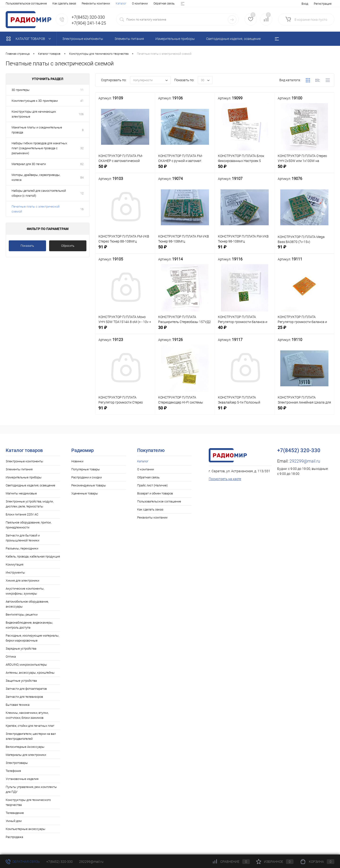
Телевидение (15, 813)
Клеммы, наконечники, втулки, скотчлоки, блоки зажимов (27, 715)
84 (82, 177)
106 (81, 114)
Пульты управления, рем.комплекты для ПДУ (31, 789)
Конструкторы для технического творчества (28, 802)
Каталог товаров (30, 39)
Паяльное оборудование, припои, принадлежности (28, 525)
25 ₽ (304, 331)
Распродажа (14, 837)
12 (82, 193)
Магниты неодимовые (21, 493)
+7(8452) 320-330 (59, 862)
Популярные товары (86, 469)
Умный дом (14, 821)
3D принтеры (21, 90)
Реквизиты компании (152, 517)
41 (82, 101)
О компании (30, 4)
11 (82, 90)
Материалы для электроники (26, 755)
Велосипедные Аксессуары (25, 747)
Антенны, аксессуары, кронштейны (30, 673)
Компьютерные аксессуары (25, 829)
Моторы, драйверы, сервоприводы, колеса (36, 177)
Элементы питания (19, 469)
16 (82, 209)
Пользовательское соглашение (159, 501)
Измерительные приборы (24, 477)
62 (82, 164)
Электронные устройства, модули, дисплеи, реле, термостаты (30, 504)
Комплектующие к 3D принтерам (35, 101)
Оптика (11, 657)
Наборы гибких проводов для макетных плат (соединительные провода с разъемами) (39, 148)
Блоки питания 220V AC (22, 514)
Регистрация (323, 4)
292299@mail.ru (305, 461)
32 (82, 148)
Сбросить (68, 246)
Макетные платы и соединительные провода (37, 130)
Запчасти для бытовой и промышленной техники (23, 538)
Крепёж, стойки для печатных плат (30, 726)
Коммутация (15, 564)
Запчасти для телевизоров (24, 697)
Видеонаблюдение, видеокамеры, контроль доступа (29, 625)
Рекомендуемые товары (89, 485)
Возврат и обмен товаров (121, 4)
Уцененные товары (85, 493)
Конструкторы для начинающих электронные (34, 114)
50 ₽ (125, 170)
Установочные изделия (22, 779)
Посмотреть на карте (225, 479)
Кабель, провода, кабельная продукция (33, 556)
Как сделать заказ (150, 509)
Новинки (77, 461)
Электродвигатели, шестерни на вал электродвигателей (31, 736)
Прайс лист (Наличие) (84, 4)
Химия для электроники (22, 581)
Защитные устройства (21, 681)
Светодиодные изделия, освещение (30, 485)
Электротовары (17, 763)
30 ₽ (185, 331)
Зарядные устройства (21, 649)
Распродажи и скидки (87, 477)
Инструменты (15, 572)
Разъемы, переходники (22, 548)
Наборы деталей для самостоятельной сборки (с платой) (39, 193)
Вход (305, 4)
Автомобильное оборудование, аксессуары (27, 604)
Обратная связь (54, 4)
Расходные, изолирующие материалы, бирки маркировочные (32, 638)
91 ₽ (125, 250)
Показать (27, 246)
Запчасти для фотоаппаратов (26, 689)
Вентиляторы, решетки (22, 615)
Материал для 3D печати (29, 164)
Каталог (11, 4)
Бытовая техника (18, 705)
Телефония (13, 771)
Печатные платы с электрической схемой (36, 209)
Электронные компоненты (24, 461)
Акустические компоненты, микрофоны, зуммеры (25, 591)
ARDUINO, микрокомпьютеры (26, 665)
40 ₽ (245, 331)
